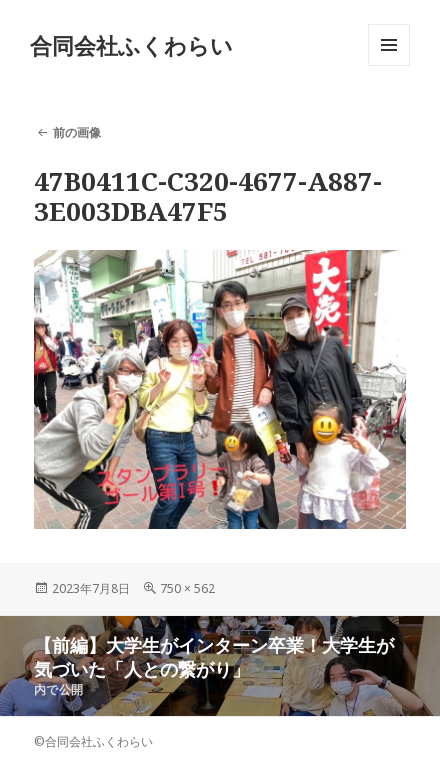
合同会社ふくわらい (131, 45)
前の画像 (77, 132)
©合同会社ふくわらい (93, 741)
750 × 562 (187, 588)
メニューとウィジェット (389, 65)
